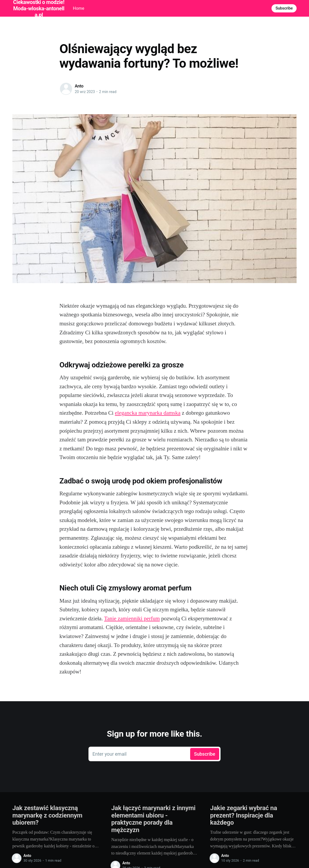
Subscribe (284, 8)
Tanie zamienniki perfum (132, 618)
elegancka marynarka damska (148, 413)
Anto (79, 86)
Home (79, 8)
